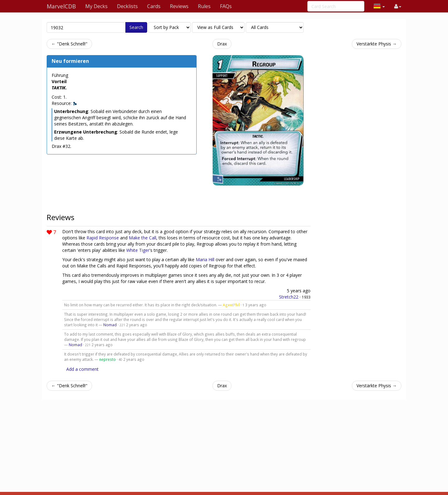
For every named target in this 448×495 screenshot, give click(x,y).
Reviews (179, 6)
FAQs (226, 6)
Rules (204, 6)
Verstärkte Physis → (377, 44)
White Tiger (138, 250)
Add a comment (82, 369)
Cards (154, 6)
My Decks (96, 6)
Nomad (110, 325)
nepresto (107, 359)
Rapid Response (103, 238)
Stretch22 (289, 297)
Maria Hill (205, 259)
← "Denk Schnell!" (69, 44)
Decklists (127, 6)
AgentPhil (231, 305)
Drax (222, 44)
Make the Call (142, 238)
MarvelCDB (61, 6)
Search (136, 27)
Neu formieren (70, 61)
